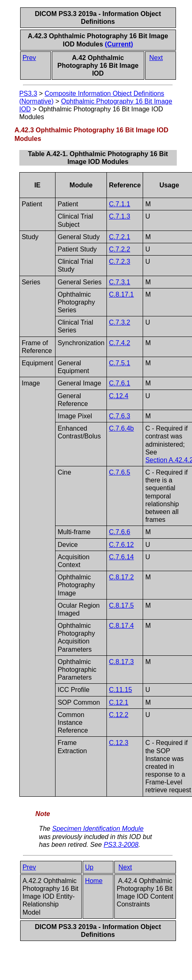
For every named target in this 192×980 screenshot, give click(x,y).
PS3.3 (28, 93)
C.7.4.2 (120, 343)
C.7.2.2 (120, 249)
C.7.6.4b (121, 428)
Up (89, 867)
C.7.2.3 (120, 262)
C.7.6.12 (121, 545)
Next (156, 58)
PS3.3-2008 (121, 845)
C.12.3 (119, 743)
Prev (29, 58)
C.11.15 (120, 690)
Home (94, 881)
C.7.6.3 (120, 416)
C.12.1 (119, 702)
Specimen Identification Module (98, 829)
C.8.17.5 (121, 605)
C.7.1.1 (120, 204)
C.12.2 (119, 715)
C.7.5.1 (120, 363)
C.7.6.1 (120, 383)
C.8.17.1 (121, 294)
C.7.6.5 (120, 472)
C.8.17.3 (121, 662)
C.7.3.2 (120, 322)
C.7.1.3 (120, 216)
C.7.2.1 (120, 237)
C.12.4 (119, 396)
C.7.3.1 (120, 282)
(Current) (119, 44)
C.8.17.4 (121, 626)
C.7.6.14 (121, 557)
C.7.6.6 (120, 532)
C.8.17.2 (121, 577)
